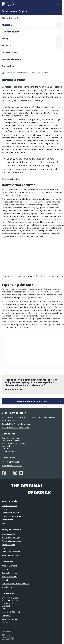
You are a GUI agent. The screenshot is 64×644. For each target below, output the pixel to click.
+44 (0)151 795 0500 (11, 462)
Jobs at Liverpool (9, 566)
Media (4, 523)
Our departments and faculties (15, 584)
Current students (9, 506)
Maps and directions (11, 619)
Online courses (8, 545)
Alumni (5, 580)
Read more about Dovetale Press (31, 401)
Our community (11, 32)
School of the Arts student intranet (17, 424)
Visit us (5, 623)
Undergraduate (8, 534)
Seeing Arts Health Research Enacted (21, 73)
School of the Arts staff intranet (16, 428)
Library (5, 569)
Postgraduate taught (11, 538)
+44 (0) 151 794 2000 (11, 612)
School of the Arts (19, 417)
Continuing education (11, 552)
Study (5, 39)
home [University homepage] (3, 73)
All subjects (7, 587)
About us (7, 25)
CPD (4, 548)
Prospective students (11, 513)
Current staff (7, 509)
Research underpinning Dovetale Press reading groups (32, 313)
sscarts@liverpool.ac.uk (12, 466)
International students (11, 555)
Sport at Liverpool (10, 573)
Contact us (8, 66)
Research (7, 46)
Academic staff (11, 52)
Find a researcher (9, 577)
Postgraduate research (12, 541)
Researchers (7, 520)
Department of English (14, 11)
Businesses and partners (12, 516)
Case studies (43, 73)
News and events (11, 59)
